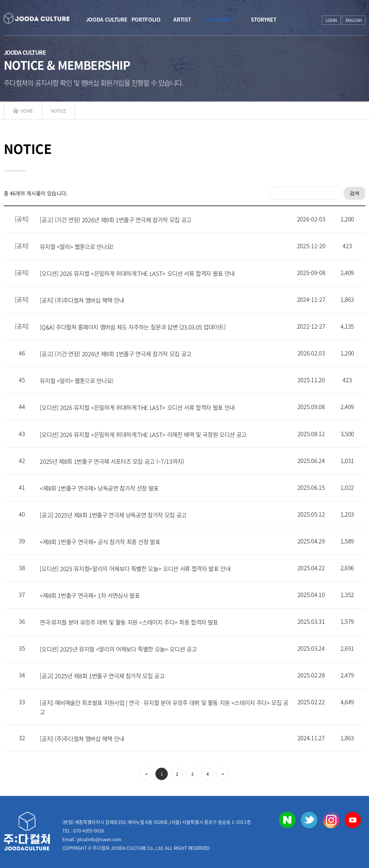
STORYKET (263, 19)
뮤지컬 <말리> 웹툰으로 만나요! (77, 247)
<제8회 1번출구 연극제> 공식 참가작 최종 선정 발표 (100, 542)
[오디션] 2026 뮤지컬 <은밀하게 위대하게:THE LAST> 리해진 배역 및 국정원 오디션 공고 (143, 435)
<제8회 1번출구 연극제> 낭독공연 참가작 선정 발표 (99, 488)
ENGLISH (354, 20)
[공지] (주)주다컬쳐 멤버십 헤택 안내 (82, 300)
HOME (23, 111)
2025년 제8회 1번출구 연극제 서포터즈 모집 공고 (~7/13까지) (112, 461)
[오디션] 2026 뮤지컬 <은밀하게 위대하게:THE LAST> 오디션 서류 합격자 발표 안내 (137, 273)
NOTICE (58, 111)
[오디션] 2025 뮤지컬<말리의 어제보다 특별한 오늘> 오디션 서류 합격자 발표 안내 (135, 569)
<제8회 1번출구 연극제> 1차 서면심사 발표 (90, 595)
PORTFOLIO (146, 19)
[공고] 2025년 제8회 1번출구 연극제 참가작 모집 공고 (102, 676)
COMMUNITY (218, 19)
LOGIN (331, 20)
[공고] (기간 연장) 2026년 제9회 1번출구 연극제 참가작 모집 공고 (116, 220)
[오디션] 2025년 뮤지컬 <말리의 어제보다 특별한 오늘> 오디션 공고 (118, 649)
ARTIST (182, 19)
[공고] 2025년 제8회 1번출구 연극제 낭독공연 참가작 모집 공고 (113, 515)
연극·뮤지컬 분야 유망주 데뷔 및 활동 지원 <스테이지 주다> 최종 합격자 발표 (129, 622)
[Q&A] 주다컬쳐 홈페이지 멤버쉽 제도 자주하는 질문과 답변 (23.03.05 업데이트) (133, 327)
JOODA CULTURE (107, 19)
